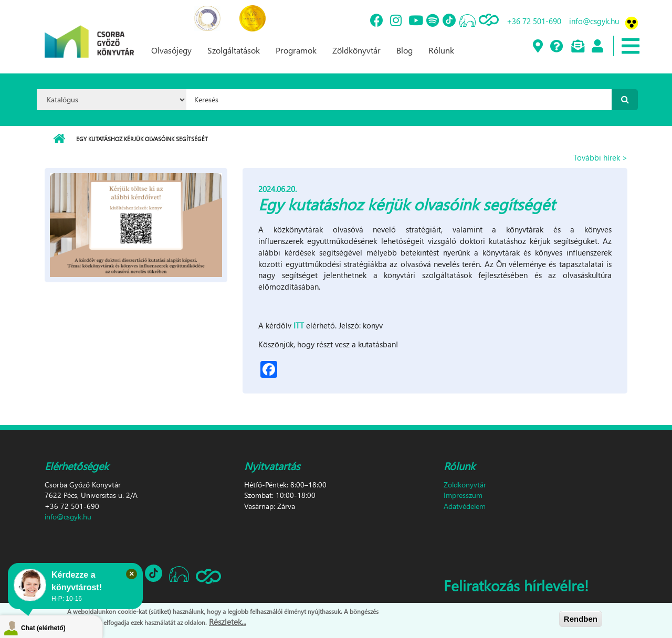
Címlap (59, 139)
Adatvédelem (465, 506)
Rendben (581, 619)
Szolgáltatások (234, 50)
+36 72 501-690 (534, 21)
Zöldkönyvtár (356, 50)
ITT (299, 325)
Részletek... (228, 622)
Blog (405, 50)
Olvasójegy (171, 50)
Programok (296, 50)
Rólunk (441, 50)
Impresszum (463, 495)
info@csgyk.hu (594, 21)
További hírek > (600, 157)
